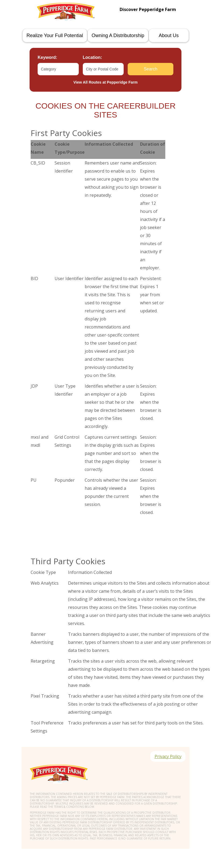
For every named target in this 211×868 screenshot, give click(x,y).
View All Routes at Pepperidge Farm (105, 82)
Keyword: (47, 57)
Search (151, 69)
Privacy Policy (168, 756)
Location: (92, 57)
